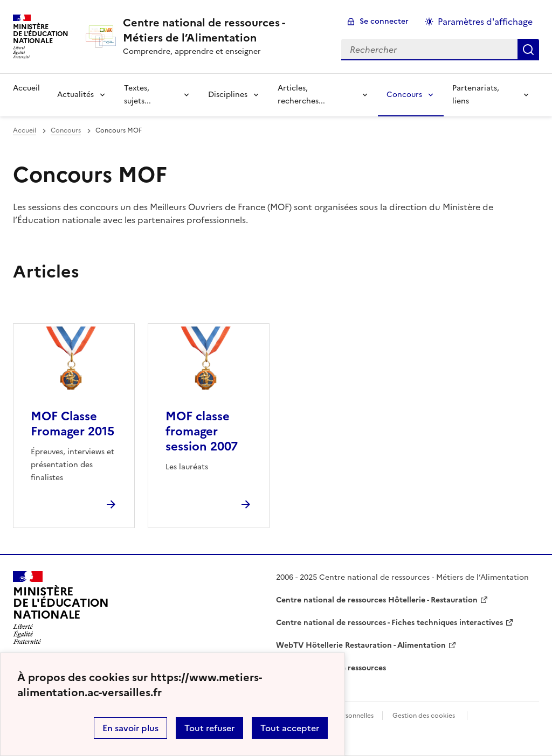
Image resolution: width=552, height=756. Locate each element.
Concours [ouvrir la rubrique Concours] (66, 130)
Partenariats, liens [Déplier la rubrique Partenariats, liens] (476, 95)
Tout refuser (209, 728)
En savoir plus (130, 728)
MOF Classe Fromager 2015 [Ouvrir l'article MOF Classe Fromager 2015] (73, 424)
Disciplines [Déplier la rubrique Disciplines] (228, 95)
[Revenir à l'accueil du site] (61, 608)
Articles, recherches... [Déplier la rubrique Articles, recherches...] (301, 95)
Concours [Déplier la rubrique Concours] (404, 95)
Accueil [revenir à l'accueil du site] (26, 88)
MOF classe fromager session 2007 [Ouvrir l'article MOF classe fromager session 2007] (202, 431)
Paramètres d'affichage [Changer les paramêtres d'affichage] (485, 22)
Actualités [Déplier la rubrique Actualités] (75, 95)
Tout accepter (290, 728)
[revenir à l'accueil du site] (223, 30)
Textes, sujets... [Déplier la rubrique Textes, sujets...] (137, 95)
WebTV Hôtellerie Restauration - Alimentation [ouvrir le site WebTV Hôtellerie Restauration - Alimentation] (361, 645)
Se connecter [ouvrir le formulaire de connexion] (384, 21)
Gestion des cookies (424, 716)
